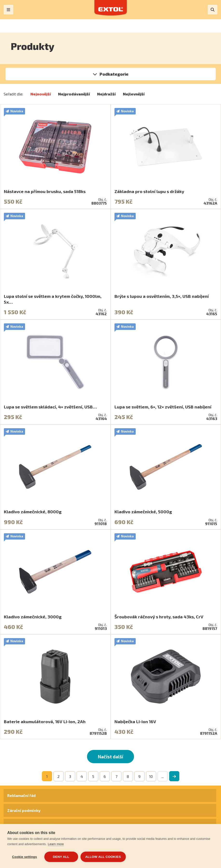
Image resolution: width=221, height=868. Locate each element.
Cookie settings (25, 857)
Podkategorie (114, 74)
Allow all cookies (103, 857)
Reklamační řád (21, 795)
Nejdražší (106, 94)
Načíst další (110, 757)
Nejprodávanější (74, 94)
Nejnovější (41, 94)
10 (151, 776)
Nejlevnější (134, 94)
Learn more (56, 844)
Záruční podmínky (24, 810)
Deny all (61, 857)
